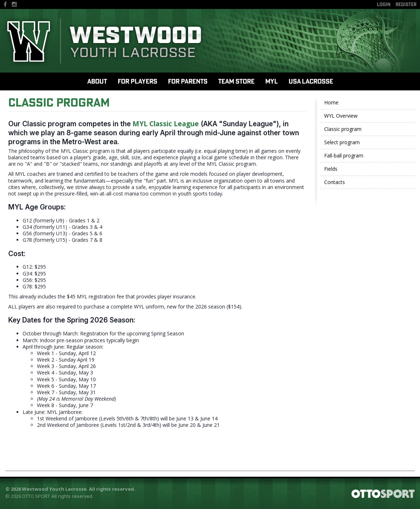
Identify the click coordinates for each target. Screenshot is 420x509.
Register (406, 4)
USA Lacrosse (311, 81)
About (97, 81)
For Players (137, 81)
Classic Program (59, 102)
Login (384, 4)
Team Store (236, 81)
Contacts (335, 182)
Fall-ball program (344, 155)
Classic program (343, 129)
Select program (342, 142)
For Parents (188, 81)
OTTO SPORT (36, 496)
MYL (272, 81)
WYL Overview (341, 116)
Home (331, 102)
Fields (331, 169)
